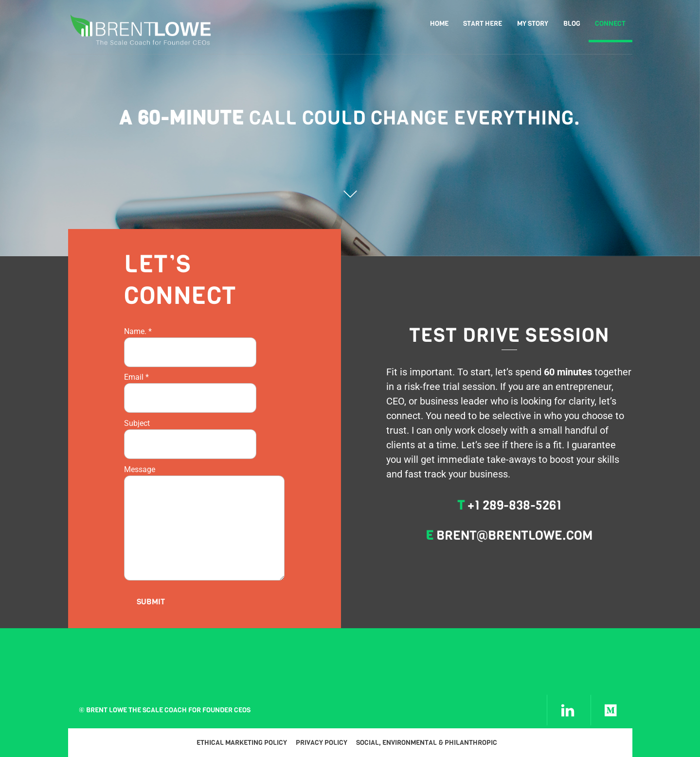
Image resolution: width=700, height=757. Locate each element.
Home (439, 24)
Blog (572, 24)
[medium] (611, 710)
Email (136, 377)
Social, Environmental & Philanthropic (427, 743)
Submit (151, 602)
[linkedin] (568, 710)
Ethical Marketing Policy (242, 743)
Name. (138, 331)
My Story (533, 24)
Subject (137, 423)
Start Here (483, 24)
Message (140, 469)
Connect (610, 24)
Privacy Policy (322, 743)
